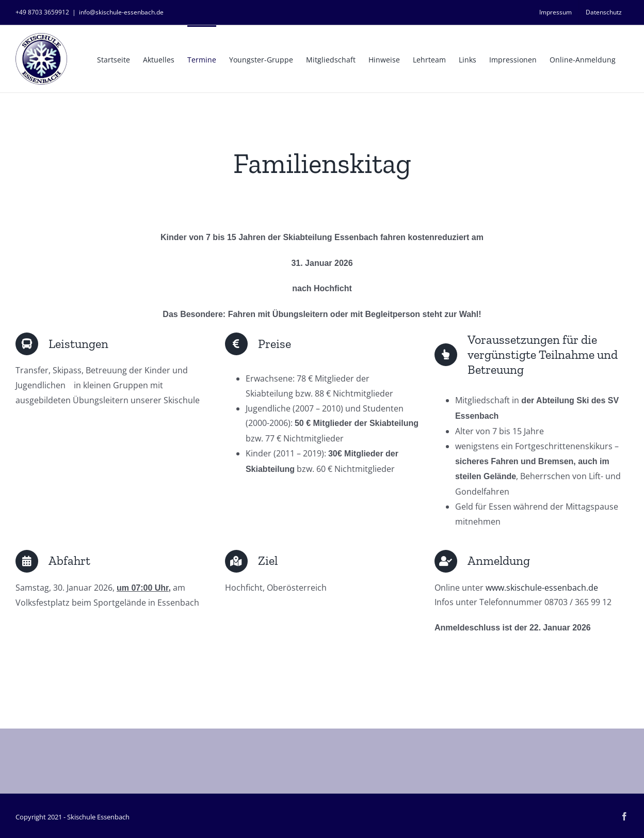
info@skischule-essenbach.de (121, 12)
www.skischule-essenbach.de (542, 588)
